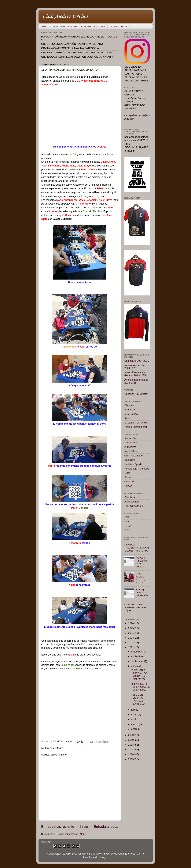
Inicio (43, 27)
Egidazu (129, 486)
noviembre (137, 656)
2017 (131, 750)
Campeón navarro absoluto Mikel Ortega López (136, 607)
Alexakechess (132, 502)
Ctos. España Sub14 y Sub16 (141, 578)
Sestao (128, 477)
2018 (131, 745)
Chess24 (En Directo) (136, 394)
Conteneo (130, 482)
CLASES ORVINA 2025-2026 (64, 27)
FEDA (128, 526)
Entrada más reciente (58, 827)
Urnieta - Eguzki (133, 464)
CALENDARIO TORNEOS (93, 27)
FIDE (127, 530)
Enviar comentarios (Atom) (72, 834)
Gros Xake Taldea (134, 456)
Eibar (127, 473)
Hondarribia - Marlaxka (137, 469)
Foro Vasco (131, 443)
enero (135, 729)
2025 (131, 628)
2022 (131, 643)
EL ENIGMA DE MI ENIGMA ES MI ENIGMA (140, 687)
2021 (131, 647)
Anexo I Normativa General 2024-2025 (135, 374)
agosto (135, 666)
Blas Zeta (130, 497)
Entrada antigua (106, 827)
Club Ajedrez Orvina (65, 16)
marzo (135, 724)
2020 (131, 735)
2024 (131, 633)
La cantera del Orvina (136, 423)
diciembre (137, 652)
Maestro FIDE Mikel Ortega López (142, 562)
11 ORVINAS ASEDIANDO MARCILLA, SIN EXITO (139, 675)
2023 (131, 638)
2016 (131, 754)
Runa (127, 418)
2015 (131, 759)
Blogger (103, 857)
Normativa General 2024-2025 (135, 367)
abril (134, 719)
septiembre (138, 661)
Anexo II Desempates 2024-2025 (136, 381)
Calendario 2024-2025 (137, 361)
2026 (131, 623)
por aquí (55, 662)
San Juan (130, 410)
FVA (127, 522)
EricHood (130, 854)
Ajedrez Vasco (132, 438)
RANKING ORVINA (119, 27)
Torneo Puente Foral (136, 427)
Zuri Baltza (130, 447)
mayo (135, 715)
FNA (127, 517)
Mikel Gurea (131, 414)
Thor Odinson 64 (134, 506)
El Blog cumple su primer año (142, 593)
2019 (131, 740)
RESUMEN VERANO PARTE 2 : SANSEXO (138, 699)
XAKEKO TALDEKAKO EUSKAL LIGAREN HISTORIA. (137, 548)
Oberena (129, 405)
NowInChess (131, 451)
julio (134, 710)
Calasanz (130, 460)
